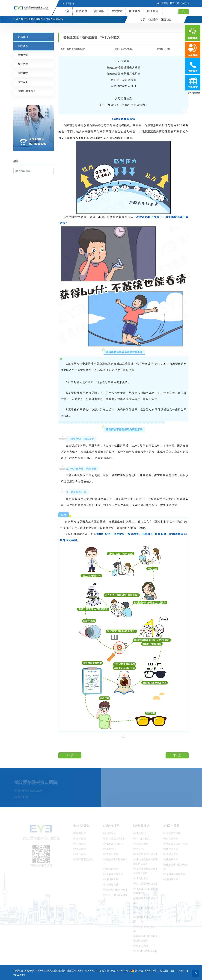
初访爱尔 (81, 11)
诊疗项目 (99, 11)
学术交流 (23, 55)
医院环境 (23, 73)
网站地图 (18, 971)
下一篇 (177, 755)
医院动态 (166, 20)
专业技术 (117, 11)
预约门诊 (68, 3)
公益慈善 (23, 64)
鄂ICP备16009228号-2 (118, 971)
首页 (143, 20)
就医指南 (153, 11)
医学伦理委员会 (27, 91)
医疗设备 (23, 82)
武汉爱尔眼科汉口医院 (61, 971)
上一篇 (70, 755)
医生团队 (135, 11)
